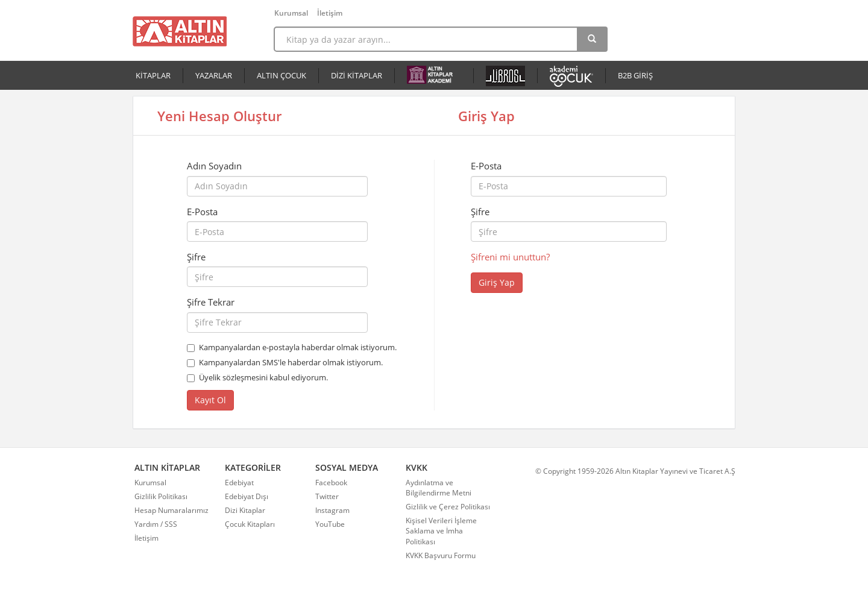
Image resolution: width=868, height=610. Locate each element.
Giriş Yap (497, 282)
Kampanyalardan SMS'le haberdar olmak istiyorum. (291, 362)
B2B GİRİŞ (635, 75)
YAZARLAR (214, 75)
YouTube (330, 524)
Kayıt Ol (210, 400)
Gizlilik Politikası (161, 496)
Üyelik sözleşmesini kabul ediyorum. (263, 377)
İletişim (330, 13)
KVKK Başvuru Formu (441, 555)
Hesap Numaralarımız (171, 510)
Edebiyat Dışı (247, 496)
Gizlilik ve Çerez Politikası (448, 507)
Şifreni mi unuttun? (510, 257)
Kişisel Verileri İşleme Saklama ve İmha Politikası (441, 531)
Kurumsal (291, 13)
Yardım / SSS (156, 524)
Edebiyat (239, 483)
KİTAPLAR (153, 75)
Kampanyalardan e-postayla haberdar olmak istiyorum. (298, 347)
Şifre (196, 257)
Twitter (327, 496)
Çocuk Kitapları (250, 524)
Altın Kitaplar (180, 31)
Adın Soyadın (214, 166)
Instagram (332, 510)
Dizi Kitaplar (245, 510)
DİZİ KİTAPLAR (357, 75)
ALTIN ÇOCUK (281, 75)
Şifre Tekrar (211, 302)
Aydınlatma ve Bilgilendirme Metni (439, 488)
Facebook (331, 483)
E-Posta (202, 212)
